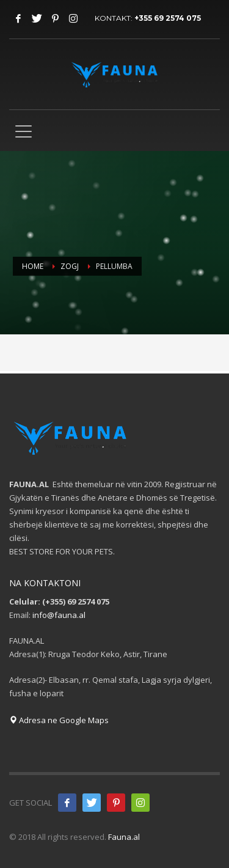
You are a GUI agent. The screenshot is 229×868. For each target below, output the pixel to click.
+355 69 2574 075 (168, 18)
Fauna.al (124, 837)
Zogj (70, 266)
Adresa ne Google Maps (59, 720)
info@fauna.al (59, 615)
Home (33, 266)
